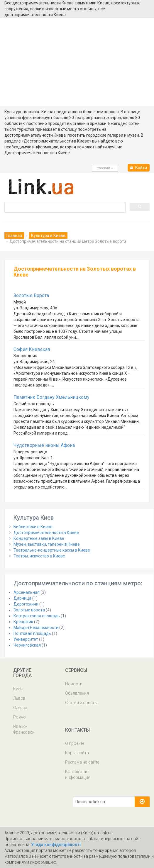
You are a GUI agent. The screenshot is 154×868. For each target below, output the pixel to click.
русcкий (105, 168)
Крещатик (23, 622)
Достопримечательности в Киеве (46, 533)
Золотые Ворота (31, 295)
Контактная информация (78, 774)
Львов (19, 698)
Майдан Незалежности (36, 628)
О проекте (75, 743)
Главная (14, 235)
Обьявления (77, 693)
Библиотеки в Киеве (33, 527)
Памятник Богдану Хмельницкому (51, 397)
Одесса (20, 708)
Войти (139, 168)
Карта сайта (77, 753)
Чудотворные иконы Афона (44, 445)
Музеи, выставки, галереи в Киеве (47, 544)
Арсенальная (27, 592)
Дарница (22, 598)
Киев (18, 689)
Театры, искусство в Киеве (39, 556)
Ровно (20, 717)
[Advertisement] (77, 62)
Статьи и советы (81, 703)
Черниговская (27, 645)
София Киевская (32, 349)
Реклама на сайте (82, 762)
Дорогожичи (26, 604)
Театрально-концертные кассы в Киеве (52, 550)
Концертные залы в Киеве (39, 538)
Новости (74, 684)
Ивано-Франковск (24, 729)
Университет (26, 639)
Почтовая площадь (32, 633)
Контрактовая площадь (37, 616)
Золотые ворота (29, 610)
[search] (64, 207)
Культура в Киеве (48, 235)
